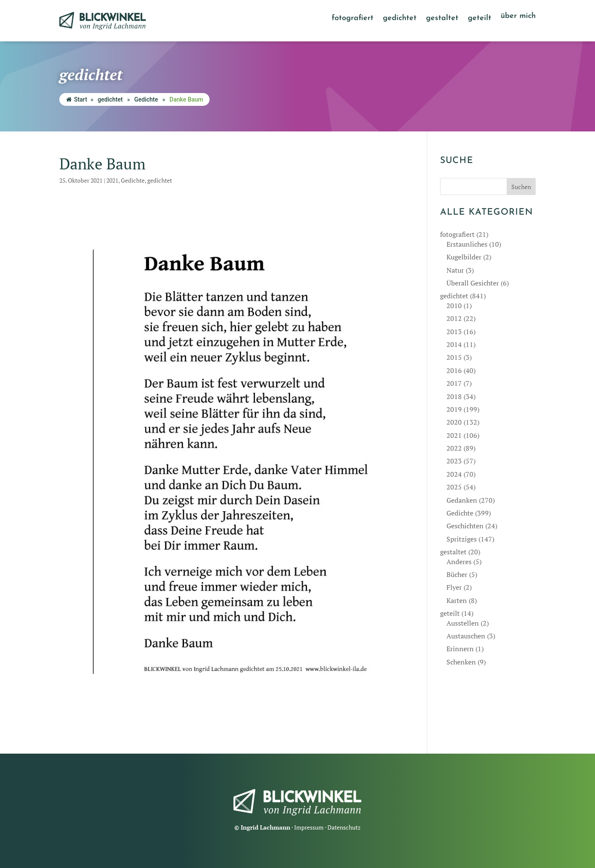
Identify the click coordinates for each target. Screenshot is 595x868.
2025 (454, 487)
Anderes (459, 562)
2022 (454, 448)
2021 (112, 180)
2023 (454, 461)
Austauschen (466, 636)
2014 (454, 344)
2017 (454, 383)
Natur (455, 270)
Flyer (454, 587)
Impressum (309, 827)
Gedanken (462, 500)
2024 (454, 474)
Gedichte (146, 99)
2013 (454, 332)
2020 (454, 422)
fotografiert (353, 19)
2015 (454, 357)
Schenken (461, 662)
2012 (454, 318)
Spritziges (462, 539)
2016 (454, 370)
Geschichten (465, 526)
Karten (457, 600)
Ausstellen (463, 623)
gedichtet (400, 19)
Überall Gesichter (473, 283)
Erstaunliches (467, 244)
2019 (454, 409)
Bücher (457, 574)
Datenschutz (344, 827)
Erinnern (460, 649)
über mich (518, 17)
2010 (454, 306)
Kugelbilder (464, 257)
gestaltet (442, 19)
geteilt (480, 19)
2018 (454, 396)
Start (77, 99)
